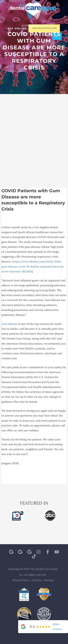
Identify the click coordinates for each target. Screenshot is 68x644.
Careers (36, 580)
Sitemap (49, 580)
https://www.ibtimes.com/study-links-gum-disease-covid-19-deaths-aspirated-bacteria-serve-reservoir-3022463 (33, 266)
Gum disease (9, 324)
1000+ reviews (57, 627)
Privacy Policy (21, 580)
